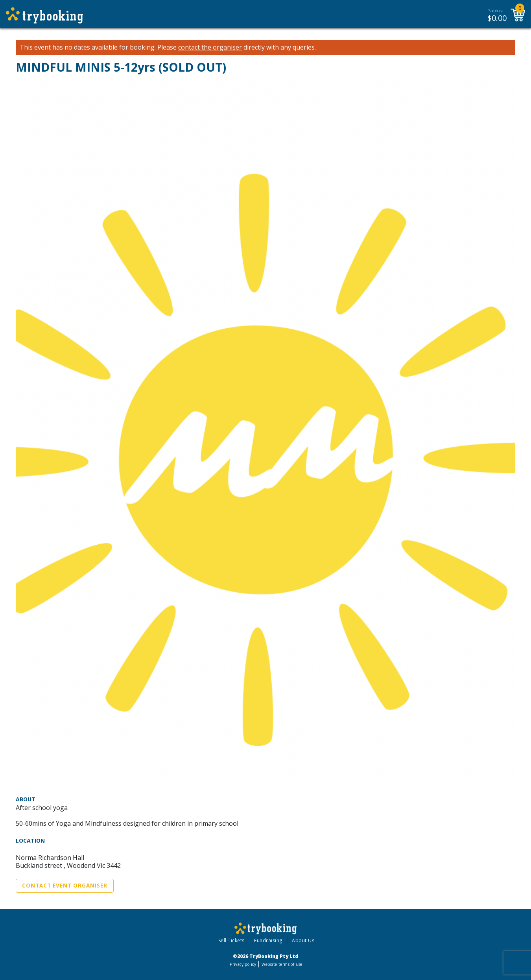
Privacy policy (243, 964)
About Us (303, 940)
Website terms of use (282, 964)
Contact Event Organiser (65, 886)
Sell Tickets (231, 940)
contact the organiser (210, 47)
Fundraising (268, 940)
